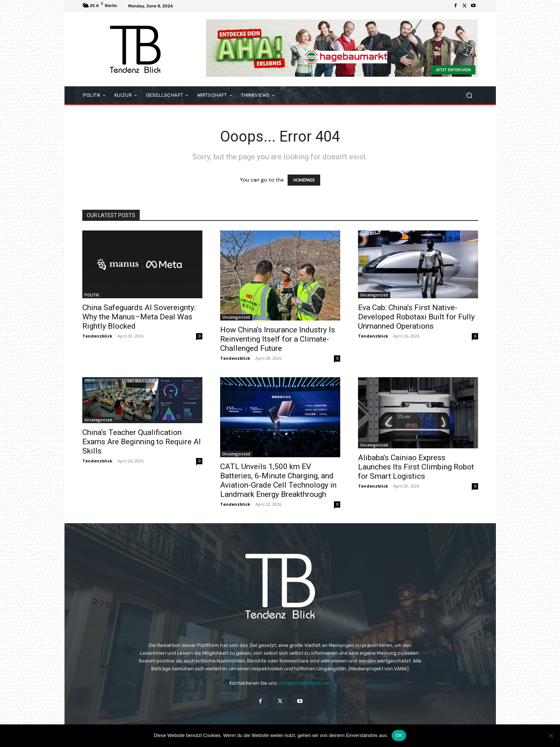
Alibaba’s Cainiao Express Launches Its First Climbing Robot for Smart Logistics (416, 467)
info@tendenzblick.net (305, 683)
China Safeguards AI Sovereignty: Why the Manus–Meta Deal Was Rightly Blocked (139, 317)
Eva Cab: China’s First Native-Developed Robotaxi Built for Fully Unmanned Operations (416, 317)
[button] (469, 95)
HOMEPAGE (304, 180)
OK (399, 735)
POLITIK (92, 295)
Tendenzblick (97, 336)
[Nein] (551, 736)
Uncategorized (236, 317)
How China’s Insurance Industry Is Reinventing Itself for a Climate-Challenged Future (278, 339)
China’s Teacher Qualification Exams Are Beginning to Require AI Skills (142, 442)
